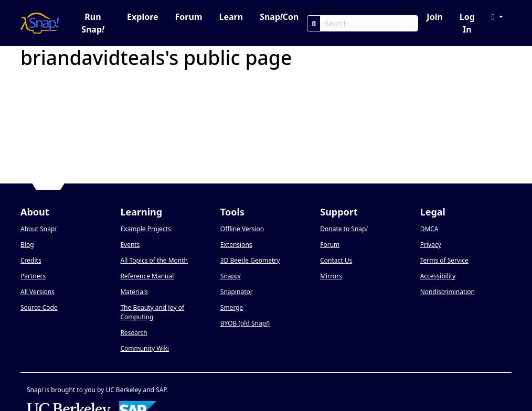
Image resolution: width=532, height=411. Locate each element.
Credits (31, 260)
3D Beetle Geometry (250, 260)
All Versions (38, 292)
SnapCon (279, 17)
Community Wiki (145, 348)
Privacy (431, 245)
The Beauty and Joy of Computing (152, 312)
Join (434, 17)
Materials (134, 292)
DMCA (429, 229)
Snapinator (237, 292)
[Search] (314, 23)
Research (134, 333)
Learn (231, 17)
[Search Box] (369, 23)
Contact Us (336, 260)
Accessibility (438, 276)
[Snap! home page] (40, 23)
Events (130, 245)
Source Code (39, 307)
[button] (497, 17)
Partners (33, 276)
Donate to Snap (344, 229)
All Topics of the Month (154, 260)
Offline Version (242, 229)
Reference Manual (147, 276)
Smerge (232, 307)
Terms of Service (444, 260)
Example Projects (145, 229)
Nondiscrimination (448, 292)
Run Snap (93, 23)
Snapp (231, 276)
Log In (467, 23)
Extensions (236, 245)
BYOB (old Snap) (245, 323)
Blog (27, 245)
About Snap (38, 229)
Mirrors (331, 276)
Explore (142, 17)
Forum (189, 17)
